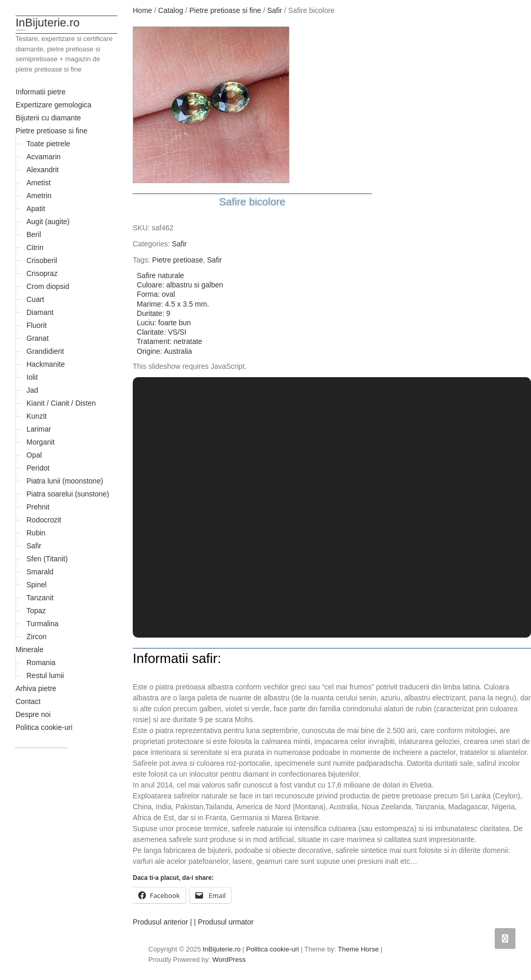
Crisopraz (42, 273)
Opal (34, 455)
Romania (41, 662)
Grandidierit (45, 351)
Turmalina (43, 624)
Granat (38, 338)
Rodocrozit (44, 520)
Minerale (30, 650)
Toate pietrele (48, 144)
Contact (28, 701)
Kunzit (37, 416)
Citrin (35, 247)
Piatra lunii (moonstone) (65, 481)
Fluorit (37, 325)
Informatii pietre (40, 92)
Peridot (38, 468)
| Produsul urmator (224, 922)
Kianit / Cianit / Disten (61, 403)
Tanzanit (40, 598)
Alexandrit (43, 170)
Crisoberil (42, 260)
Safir (34, 546)
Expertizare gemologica (53, 105)
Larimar (39, 429)
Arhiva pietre (36, 688)
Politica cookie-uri (44, 727)
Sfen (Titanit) (47, 559)
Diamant (40, 312)
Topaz (36, 611)
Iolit (32, 377)
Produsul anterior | (162, 922)
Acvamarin (44, 157)
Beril (34, 234)
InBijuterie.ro (48, 23)
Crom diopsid (48, 286)
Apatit (36, 209)
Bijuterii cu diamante (48, 118)
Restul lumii (45, 675)
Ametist (39, 183)
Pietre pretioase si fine (52, 131)
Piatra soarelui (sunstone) (68, 494)
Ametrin (39, 196)
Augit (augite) (48, 222)
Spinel (37, 585)
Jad (32, 390)
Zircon (37, 637)
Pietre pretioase (177, 260)
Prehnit (38, 507)
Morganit (40, 442)
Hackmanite (46, 364)
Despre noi (33, 714)
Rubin (36, 533)
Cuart (35, 299)
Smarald (40, 572)
